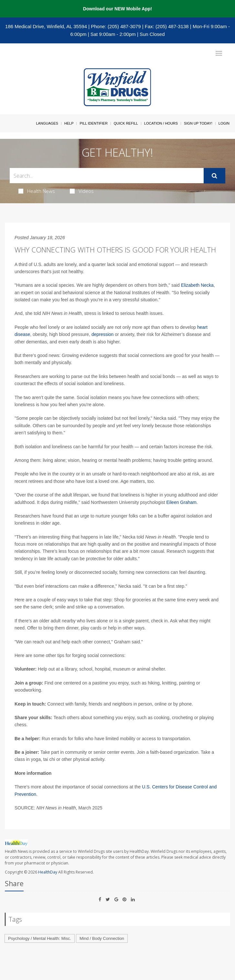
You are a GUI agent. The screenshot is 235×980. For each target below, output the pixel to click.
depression (103, 334)
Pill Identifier (93, 123)
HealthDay (48, 872)
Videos (82, 191)
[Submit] (214, 176)
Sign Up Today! (198, 123)
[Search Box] (107, 176)
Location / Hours (161, 123)
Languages (47, 123)
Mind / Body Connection (102, 938)
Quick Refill (126, 123)
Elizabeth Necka (197, 285)
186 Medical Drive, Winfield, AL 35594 (46, 26)
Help (69, 123)
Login (224, 123)
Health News (37, 191)
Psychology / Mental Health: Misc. (40, 938)
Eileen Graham (182, 502)
